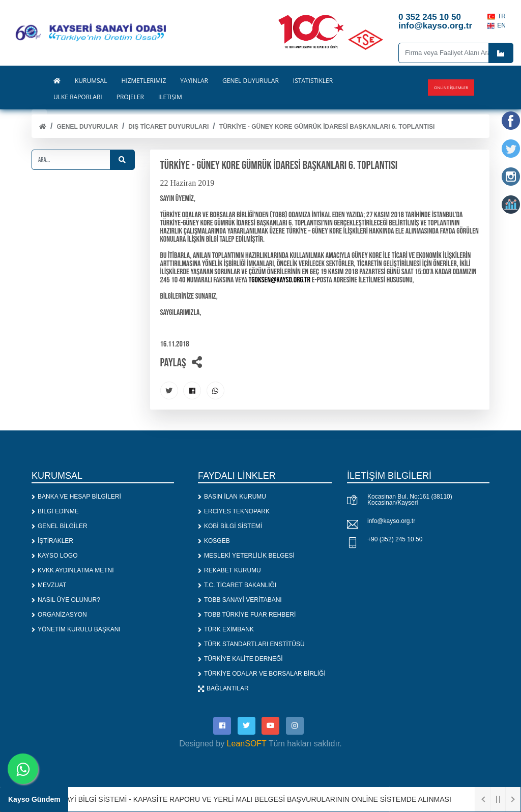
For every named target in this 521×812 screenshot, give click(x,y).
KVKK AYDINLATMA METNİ (73, 570)
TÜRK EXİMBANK (226, 629)
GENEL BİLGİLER (60, 526)
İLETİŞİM (170, 97)
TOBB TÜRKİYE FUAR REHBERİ (247, 615)
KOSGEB (214, 541)
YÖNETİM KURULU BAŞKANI (76, 629)
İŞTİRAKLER (52, 541)
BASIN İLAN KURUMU (232, 497)
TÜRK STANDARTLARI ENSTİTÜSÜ (251, 644)
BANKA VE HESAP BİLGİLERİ (76, 497)
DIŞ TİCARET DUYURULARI (168, 127)
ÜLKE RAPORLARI (78, 97)
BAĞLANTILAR (223, 688)
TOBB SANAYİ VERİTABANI (240, 600)
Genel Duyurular (87, 127)
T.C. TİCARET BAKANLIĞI (237, 585)
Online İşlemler (451, 87)
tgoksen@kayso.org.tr (280, 280)
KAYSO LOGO (54, 556)
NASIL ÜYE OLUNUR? (66, 600)
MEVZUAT (49, 585)
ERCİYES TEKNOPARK (234, 511)
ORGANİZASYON (59, 615)
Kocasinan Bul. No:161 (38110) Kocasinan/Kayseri (410, 500)
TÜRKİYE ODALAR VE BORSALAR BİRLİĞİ (262, 674)
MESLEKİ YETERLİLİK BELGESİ (246, 556)
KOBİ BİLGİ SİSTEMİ (230, 526)
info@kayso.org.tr (391, 521)
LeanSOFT (247, 744)
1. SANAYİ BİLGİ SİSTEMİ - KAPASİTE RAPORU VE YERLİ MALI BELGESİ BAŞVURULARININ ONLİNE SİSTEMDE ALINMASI (248, 799)
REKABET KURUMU (229, 570)
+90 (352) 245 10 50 (395, 539)
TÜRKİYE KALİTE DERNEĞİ (240, 659)
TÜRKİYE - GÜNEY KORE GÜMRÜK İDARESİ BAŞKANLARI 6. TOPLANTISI (327, 127)
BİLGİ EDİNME (55, 511)
